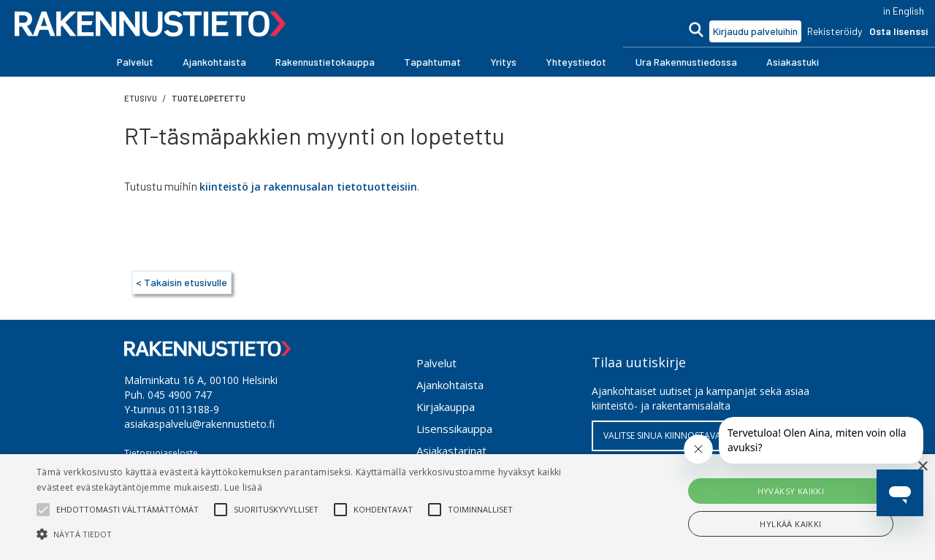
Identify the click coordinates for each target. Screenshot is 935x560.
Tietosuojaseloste (161, 453)
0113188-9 (194, 409)
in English (904, 11)
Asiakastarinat (451, 450)
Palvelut (436, 363)
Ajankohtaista (450, 385)
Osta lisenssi (898, 31)
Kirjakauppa (446, 407)
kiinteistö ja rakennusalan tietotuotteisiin (308, 187)
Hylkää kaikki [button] (790, 524)
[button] (135, 62)
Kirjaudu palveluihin (755, 31)
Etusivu (141, 98)
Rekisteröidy (835, 31)
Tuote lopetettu (209, 98)
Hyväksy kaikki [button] (791, 491)
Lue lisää (243, 487)
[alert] (467, 507)
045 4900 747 (180, 395)
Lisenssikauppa (454, 429)
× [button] (922, 467)
